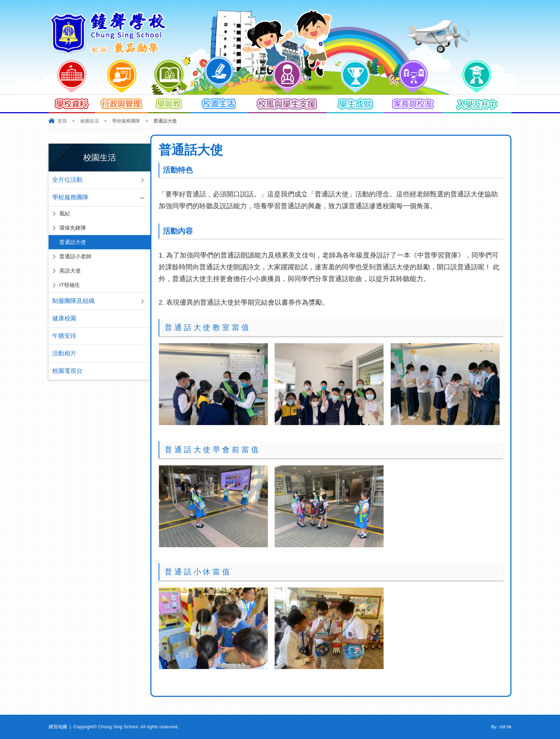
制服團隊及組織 (73, 301)
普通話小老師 (75, 256)
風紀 (65, 213)
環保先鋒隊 (73, 228)
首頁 (62, 121)
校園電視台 (67, 371)
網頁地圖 (58, 727)
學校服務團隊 (126, 121)
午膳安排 (64, 336)
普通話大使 (73, 242)
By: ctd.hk (501, 727)
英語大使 (70, 271)
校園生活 (90, 121)
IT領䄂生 (70, 285)
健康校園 (64, 318)
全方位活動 (67, 180)
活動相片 (64, 353)
